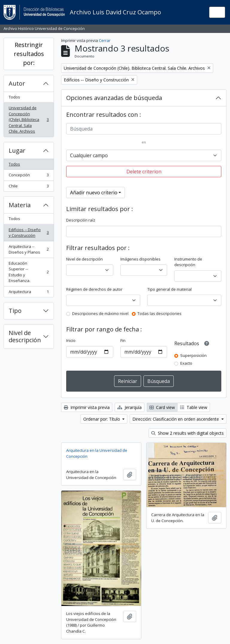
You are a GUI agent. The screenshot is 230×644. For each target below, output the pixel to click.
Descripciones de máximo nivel (100, 313)
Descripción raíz (81, 220)
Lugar (17, 150)
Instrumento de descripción (188, 262)
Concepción (29, 176)
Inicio (71, 340)
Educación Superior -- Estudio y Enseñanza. (29, 272)
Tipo (15, 311)
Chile (29, 187)
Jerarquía (130, 407)
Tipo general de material (170, 289)
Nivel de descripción (25, 336)
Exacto (186, 363)
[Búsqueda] (144, 129)
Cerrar (105, 40)
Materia (20, 205)
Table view (194, 407)
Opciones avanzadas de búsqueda (114, 98)
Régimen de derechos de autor (94, 289)
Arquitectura (29, 293)
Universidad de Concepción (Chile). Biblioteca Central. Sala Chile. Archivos (29, 119)
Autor (17, 83)
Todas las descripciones (159, 313)
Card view (162, 407)
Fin (123, 340)
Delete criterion (144, 172)
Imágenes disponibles (140, 259)
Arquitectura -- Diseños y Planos (29, 249)
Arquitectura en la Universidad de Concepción (97, 453)
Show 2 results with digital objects (187, 433)
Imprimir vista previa (87, 407)
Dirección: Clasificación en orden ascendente (176, 419)
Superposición (193, 355)
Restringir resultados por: (29, 54)
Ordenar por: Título (102, 419)
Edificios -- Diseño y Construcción (29, 233)
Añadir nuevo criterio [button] (94, 193)
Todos (14, 97)
